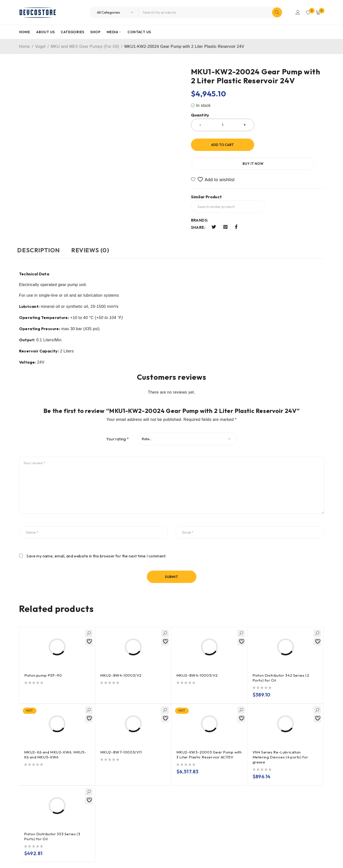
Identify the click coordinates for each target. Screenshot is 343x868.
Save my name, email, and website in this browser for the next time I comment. (96, 537)
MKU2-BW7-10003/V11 (121, 733)
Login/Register (296, 12)
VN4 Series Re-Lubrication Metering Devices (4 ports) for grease (281, 738)
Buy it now (292, 145)
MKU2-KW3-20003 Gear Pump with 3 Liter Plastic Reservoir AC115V (205, 738)
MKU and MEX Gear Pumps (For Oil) (85, 46)
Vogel (40, 46)
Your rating (117, 420)
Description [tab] (40, 231)
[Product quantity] (223, 125)
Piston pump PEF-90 (44, 656)
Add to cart (223, 145)
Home (25, 46)
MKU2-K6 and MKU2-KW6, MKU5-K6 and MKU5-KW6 (56, 736)
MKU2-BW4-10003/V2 (121, 656)
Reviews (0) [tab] (95, 231)
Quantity (200, 115)
